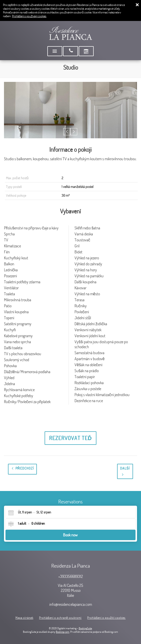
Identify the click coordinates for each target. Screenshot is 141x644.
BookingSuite (85, 628)
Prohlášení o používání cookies (29, 16)
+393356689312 (71, 576)
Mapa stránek (24, 618)
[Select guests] (26, 524)
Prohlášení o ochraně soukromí (60, 618)
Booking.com (63, 632)
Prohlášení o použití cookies (106, 618)
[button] (67, 132)
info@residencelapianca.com (71, 604)
